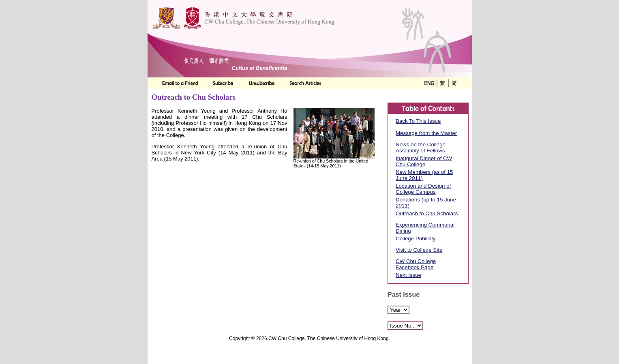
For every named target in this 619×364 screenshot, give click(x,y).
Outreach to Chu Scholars (427, 213)
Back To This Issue (418, 121)
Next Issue (408, 275)
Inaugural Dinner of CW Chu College (424, 161)
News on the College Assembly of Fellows (421, 148)
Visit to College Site (419, 250)
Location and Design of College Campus (423, 189)
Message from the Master (426, 133)
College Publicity (416, 239)
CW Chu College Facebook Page (416, 264)
